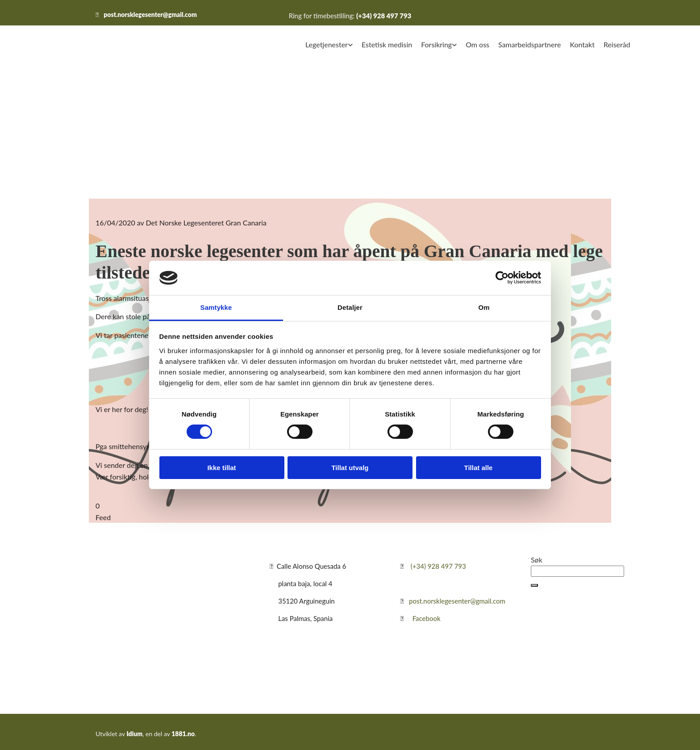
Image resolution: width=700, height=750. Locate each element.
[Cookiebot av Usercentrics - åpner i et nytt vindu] (502, 278)
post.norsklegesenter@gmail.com (150, 15)
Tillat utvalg (350, 468)
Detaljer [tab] (350, 307)
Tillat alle (479, 468)
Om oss (477, 44)
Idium (134, 734)
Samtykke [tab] (216, 307)
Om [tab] (484, 307)
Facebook (427, 618)
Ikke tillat (221, 468)
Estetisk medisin (387, 44)
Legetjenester (327, 44)
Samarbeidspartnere (529, 44)
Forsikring (436, 44)
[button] (534, 585)
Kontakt (582, 44)
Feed (103, 517)
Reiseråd (617, 44)
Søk (537, 560)
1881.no (183, 734)
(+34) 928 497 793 (384, 16)
